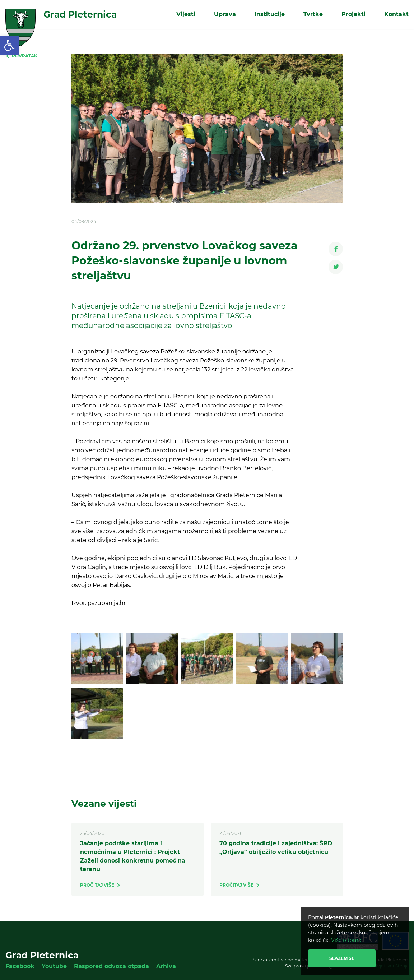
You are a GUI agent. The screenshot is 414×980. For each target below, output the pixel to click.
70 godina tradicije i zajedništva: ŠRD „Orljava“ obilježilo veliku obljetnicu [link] (276, 848)
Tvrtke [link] (313, 14)
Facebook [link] (20, 966)
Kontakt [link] (396, 14)
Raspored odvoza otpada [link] (111, 966)
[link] (9, 45)
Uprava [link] (225, 14)
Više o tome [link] (346, 940)
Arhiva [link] (166, 966)
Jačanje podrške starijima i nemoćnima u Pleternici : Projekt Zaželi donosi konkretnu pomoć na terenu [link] (133, 856)
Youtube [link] (54, 966)
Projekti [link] (353, 14)
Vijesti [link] (186, 14)
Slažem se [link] (342, 958)
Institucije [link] (270, 14)
